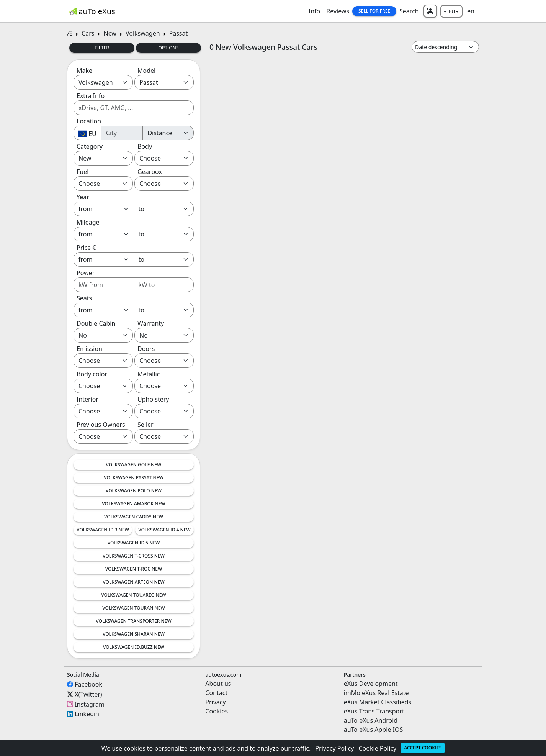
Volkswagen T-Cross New (134, 556)
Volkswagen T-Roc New (134, 569)
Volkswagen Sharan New (134, 634)
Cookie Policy (378, 748)
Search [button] (409, 11)
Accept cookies (423, 748)
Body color (92, 374)
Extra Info (91, 96)
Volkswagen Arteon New (134, 582)
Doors (146, 349)
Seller (145, 425)
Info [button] (315, 11)
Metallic (149, 374)
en (471, 11)
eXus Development (371, 684)
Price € (86, 248)
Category (90, 146)
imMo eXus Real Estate (376, 693)
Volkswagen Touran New (133, 608)
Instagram (90, 704)
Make (84, 71)
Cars (88, 33)
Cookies (217, 711)
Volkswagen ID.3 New (103, 530)
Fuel (83, 172)
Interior (87, 399)
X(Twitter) (88, 694)
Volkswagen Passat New (134, 478)
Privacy (215, 702)
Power (86, 273)
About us (218, 684)
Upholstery (153, 399)
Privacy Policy (334, 748)
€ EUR (451, 11)
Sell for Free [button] (374, 11)
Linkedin (87, 714)
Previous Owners (101, 425)
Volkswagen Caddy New (134, 517)
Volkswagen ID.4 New (164, 530)
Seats (84, 298)
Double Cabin (96, 323)
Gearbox (150, 172)
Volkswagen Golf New (134, 465)
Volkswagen (143, 33)
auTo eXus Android (371, 720)
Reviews (338, 11)
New (110, 33)
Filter (102, 48)
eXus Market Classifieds (378, 702)
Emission (89, 349)
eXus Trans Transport (374, 711)
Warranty (151, 323)
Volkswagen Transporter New (133, 621)
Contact (216, 693)
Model (146, 71)
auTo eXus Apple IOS (374, 730)
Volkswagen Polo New (134, 491)
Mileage (88, 222)
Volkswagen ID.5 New (134, 543)
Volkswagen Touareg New (133, 595)
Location (89, 121)
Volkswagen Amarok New (133, 504)
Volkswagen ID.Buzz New (134, 647)
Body (145, 146)
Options (168, 48)
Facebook (88, 684)
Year (83, 197)
